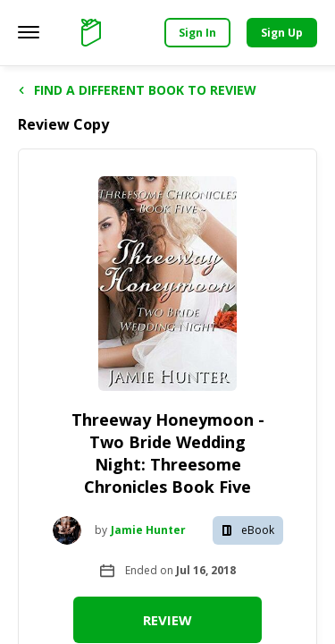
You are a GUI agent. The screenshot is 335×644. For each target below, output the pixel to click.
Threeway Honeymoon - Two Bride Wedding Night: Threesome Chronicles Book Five (168, 453)
